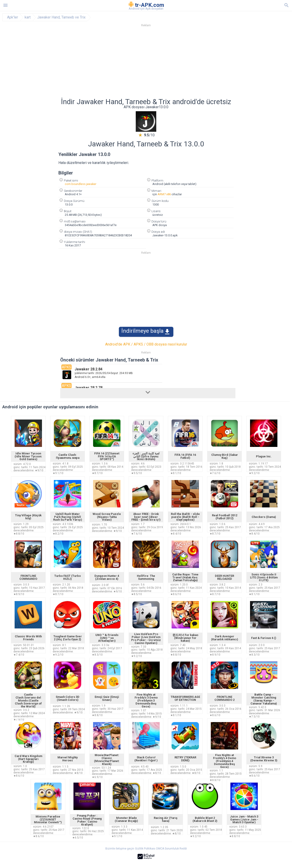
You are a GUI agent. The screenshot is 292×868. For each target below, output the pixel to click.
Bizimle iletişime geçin (120, 849)
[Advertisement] (174, 64)
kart (28, 17)
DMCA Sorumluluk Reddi (172, 849)
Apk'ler (13, 17)
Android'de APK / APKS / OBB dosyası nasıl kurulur (146, 344)
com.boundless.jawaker (81, 184)
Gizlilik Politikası (145, 849)
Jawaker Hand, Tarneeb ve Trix (61, 17)
